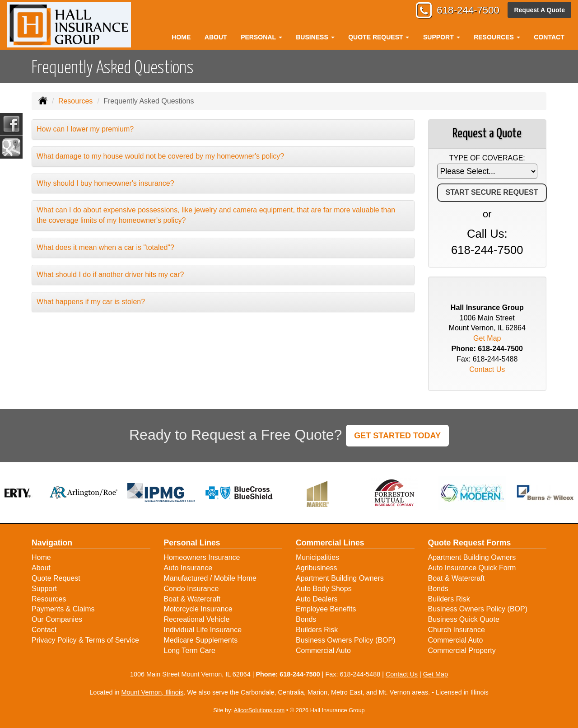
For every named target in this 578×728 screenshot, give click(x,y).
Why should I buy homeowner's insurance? (105, 183)
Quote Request (56, 578)
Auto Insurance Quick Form (472, 568)
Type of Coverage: (487, 158)
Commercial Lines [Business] (330, 543)
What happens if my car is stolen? (91, 302)
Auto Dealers (317, 599)
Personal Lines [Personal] (192, 543)
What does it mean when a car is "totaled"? (105, 247)
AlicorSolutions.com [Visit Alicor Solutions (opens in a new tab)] (259, 710)
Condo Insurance (191, 589)
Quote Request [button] (379, 37)
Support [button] (442, 37)
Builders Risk (317, 630)
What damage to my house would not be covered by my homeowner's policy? (160, 156)
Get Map (487, 338)
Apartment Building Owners (340, 578)
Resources (75, 101)
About (216, 37)
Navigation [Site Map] (52, 543)
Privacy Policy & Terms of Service (85, 640)
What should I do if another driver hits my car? (110, 275)
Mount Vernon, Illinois (153, 692)
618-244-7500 (468, 10)
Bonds (306, 619)
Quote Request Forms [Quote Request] (470, 543)
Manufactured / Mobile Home (210, 578)
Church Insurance (457, 630)
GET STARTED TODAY (397, 436)
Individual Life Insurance (203, 630)
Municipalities (317, 557)
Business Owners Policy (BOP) (346, 640)
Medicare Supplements (201, 640)
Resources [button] (497, 37)
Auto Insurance (188, 568)
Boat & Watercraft (192, 599)
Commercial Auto (323, 651)
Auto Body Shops (324, 589)
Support (44, 589)
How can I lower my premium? (85, 129)
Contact (549, 37)
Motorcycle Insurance (198, 609)
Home (181, 37)
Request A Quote (539, 10)
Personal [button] (261, 37)
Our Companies (57, 619)
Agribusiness (317, 568)
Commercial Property (462, 651)
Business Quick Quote (464, 619)
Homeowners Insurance (202, 557)
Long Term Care (190, 651)
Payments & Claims (63, 609)
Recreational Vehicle (197, 619)
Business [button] (315, 37)
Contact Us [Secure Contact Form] (487, 369)
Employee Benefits (326, 609)
